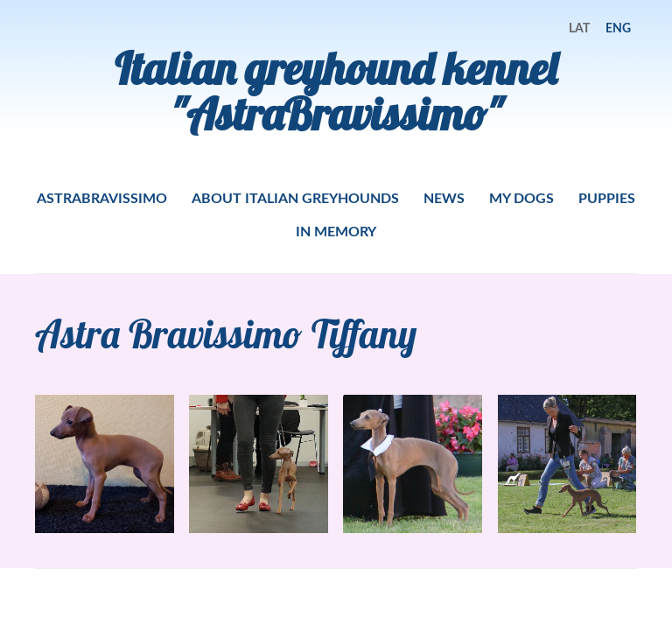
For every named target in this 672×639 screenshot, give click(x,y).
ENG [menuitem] (618, 28)
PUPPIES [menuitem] (607, 197)
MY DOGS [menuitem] (521, 197)
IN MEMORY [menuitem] (336, 231)
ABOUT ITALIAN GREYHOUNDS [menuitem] (295, 197)
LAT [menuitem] (579, 28)
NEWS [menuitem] (444, 197)
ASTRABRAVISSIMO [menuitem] (102, 197)
